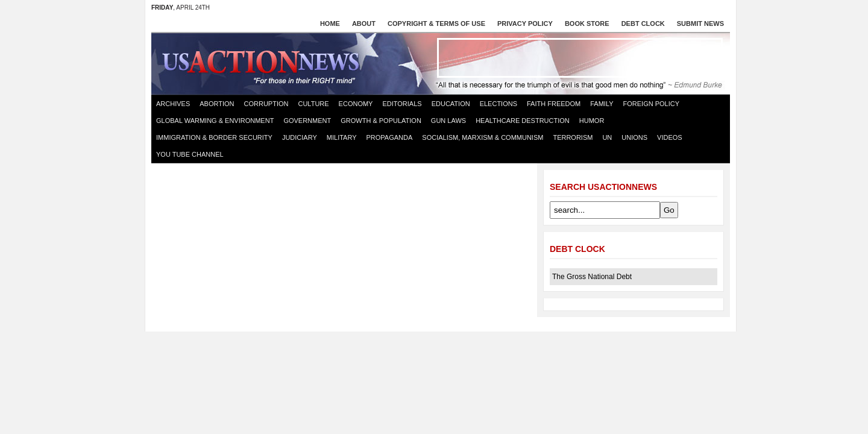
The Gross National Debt (592, 277)
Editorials (402, 104)
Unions (634, 137)
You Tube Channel (190, 154)
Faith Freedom (554, 104)
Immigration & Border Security (214, 137)
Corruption (266, 104)
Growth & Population (381, 121)
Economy (356, 104)
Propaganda (390, 137)
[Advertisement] (580, 58)
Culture (313, 104)
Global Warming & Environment (215, 121)
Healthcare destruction (523, 121)
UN (607, 137)
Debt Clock (643, 24)
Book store (587, 24)
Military (342, 137)
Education (451, 104)
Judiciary (300, 137)
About (364, 24)
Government (307, 121)
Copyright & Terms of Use (436, 24)
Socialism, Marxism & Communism (483, 137)
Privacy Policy (525, 24)
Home (330, 24)
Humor (592, 121)
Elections (498, 104)
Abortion (217, 104)
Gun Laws (448, 121)
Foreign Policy (652, 104)
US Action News (265, 63)
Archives (173, 104)
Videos (670, 137)
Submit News (700, 24)
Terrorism (573, 137)
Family (602, 104)
